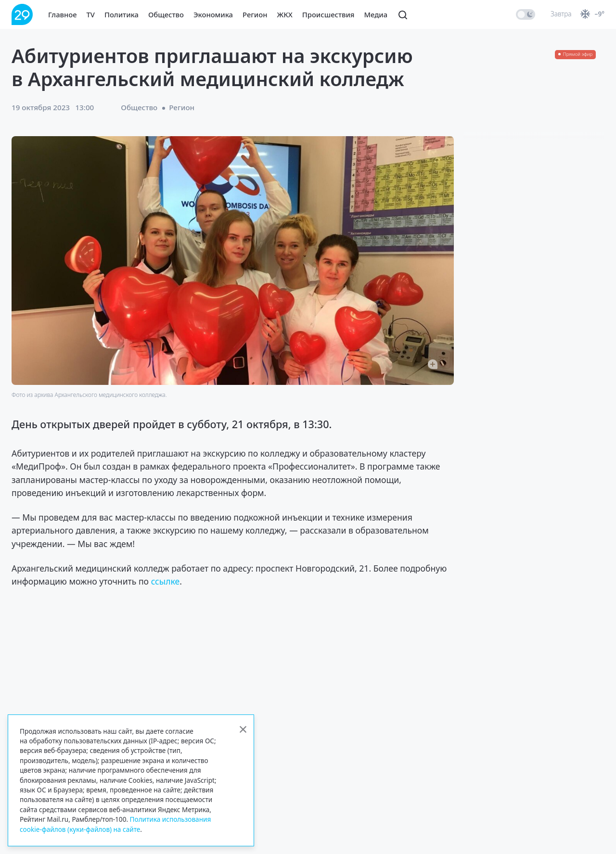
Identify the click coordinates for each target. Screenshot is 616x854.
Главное (63, 14)
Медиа (376, 14)
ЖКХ (284, 14)
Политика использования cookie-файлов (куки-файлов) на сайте (115, 824)
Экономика (213, 14)
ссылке (166, 581)
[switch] (526, 14)
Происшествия (328, 14)
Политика (122, 14)
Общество (166, 14)
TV (91, 14)
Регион (255, 14)
